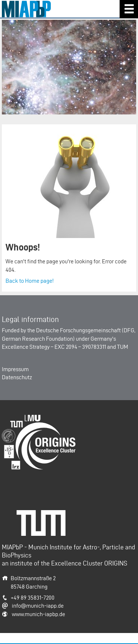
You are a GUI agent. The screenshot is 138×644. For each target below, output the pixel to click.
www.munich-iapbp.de (38, 614)
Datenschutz (17, 377)
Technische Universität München (44, 518)
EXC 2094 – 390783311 (80, 347)
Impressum (15, 369)
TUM (123, 347)
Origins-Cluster (20, 419)
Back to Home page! (30, 281)
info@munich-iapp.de (38, 606)
